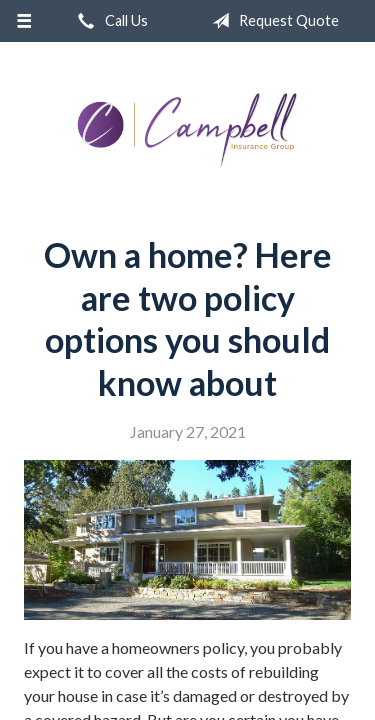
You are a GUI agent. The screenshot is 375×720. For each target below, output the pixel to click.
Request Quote (271, 21)
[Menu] (24, 21)
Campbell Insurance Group (187, 131)
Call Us (109, 21)
